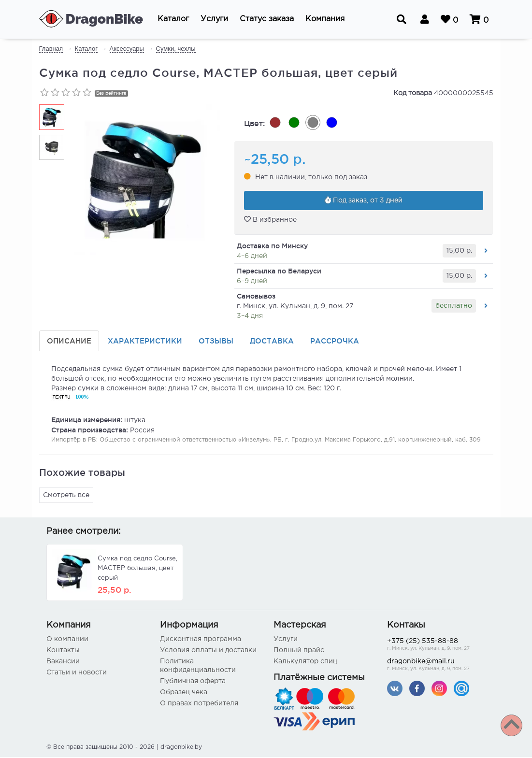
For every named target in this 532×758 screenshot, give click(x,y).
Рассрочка (335, 342)
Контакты (63, 651)
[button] (173, 19)
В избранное (270, 220)
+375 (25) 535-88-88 (437, 646)
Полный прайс (299, 651)
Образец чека (184, 693)
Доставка (272, 342)
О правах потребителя (199, 704)
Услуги (286, 640)
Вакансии (63, 662)
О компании (67, 640)
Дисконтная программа (201, 640)
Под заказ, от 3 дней (364, 201)
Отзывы (216, 342)
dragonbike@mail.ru (437, 666)
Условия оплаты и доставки (208, 651)
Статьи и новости (77, 673)
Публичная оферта (193, 682)
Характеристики (145, 342)
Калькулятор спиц (305, 662)
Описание (69, 342)
